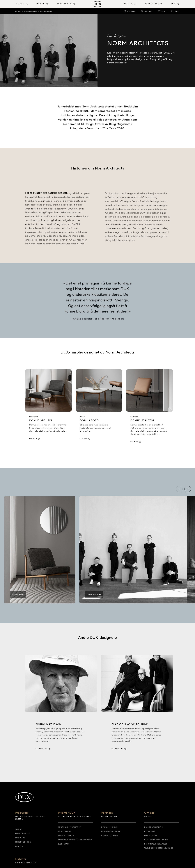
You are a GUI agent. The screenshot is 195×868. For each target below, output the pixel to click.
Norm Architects (46, 11)
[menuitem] (25, 4)
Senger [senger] (19, 829)
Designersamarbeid (31, 11)
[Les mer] (48, 407)
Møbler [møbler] (19, 846)
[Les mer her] (61, 708)
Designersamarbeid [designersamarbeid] (111, 831)
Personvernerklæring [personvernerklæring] (156, 840)
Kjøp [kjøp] (164, 11)
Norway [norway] (149, 11)
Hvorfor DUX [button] (64, 4)
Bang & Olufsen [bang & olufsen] (110, 836)
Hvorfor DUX (67, 813)
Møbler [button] (41, 4)
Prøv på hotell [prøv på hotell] (154, 4)
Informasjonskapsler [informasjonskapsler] (156, 844)
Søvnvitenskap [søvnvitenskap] (66, 836)
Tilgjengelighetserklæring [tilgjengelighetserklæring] (159, 848)
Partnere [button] (128, 4)
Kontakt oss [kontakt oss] (151, 836)
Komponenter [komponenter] (22, 834)
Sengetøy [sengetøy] (20, 838)
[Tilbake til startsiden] (97, 4)
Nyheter (21, 859)
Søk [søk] (177, 11)
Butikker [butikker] (131, 11)
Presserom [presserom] (150, 831)
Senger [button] (20, 4)
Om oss (149, 813)
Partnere (18, 11)
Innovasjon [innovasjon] (65, 831)
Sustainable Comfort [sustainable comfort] (69, 827)
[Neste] (188, 489)
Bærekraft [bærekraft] (64, 844)
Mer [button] (173, 4)
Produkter (22, 813)
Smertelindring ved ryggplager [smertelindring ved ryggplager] (75, 840)
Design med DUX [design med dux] (109, 827)
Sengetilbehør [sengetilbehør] (23, 842)
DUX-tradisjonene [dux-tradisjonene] (154, 827)
